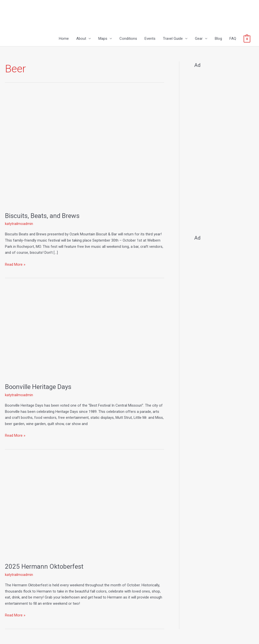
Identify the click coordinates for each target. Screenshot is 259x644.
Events (150, 39)
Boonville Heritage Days (38, 387)
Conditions (128, 39)
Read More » (15, 264)
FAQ (233, 39)
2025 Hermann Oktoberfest (44, 566)
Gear (199, 39)
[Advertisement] (224, 149)
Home (64, 39)
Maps (103, 39)
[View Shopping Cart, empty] (247, 39)
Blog (218, 39)
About (81, 39)
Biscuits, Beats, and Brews (42, 216)
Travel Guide (173, 39)
